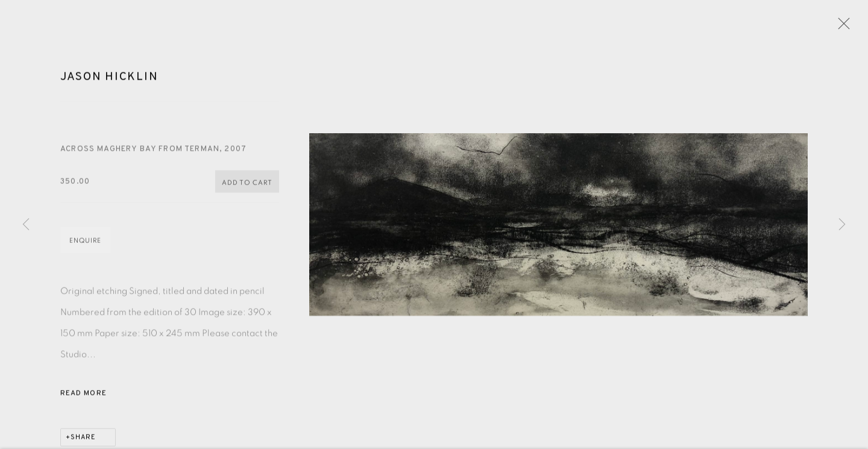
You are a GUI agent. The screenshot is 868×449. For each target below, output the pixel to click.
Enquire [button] (85, 243)
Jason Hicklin (109, 79)
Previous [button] (26, 225)
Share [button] (83, 439)
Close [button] (841, 27)
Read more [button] (83, 395)
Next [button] (842, 225)
